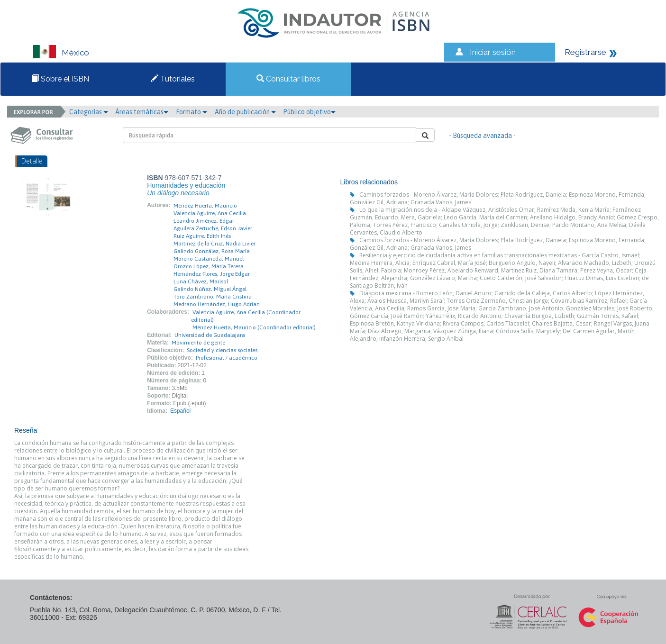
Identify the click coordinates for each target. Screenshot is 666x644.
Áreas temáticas (142, 112)
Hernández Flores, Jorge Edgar (212, 274)
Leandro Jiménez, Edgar (204, 221)
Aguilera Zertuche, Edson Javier (213, 228)
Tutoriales (173, 79)
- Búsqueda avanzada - (482, 136)
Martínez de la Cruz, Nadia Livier (214, 244)
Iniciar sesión (493, 52)
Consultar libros (288, 79)
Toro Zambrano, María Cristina (213, 297)
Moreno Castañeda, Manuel (209, 259)
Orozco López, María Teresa (209, 266)
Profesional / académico (227, 358)
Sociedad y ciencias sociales (222, 350)
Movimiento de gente (198, 343)
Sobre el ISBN (60, 79)
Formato (192, 112)
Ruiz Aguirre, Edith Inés (202, 236)
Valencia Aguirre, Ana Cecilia (210, 213)
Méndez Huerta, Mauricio (205, 206)
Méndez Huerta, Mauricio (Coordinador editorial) (254, 327)
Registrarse (585, 52)
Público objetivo (309, 112)
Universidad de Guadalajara (210, 335)
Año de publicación (245, 112)
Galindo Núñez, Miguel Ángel (210, 289)
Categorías (89, 112)
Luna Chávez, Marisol (201, 281)
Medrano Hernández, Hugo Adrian (217, 304)
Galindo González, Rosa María (212, 251)
